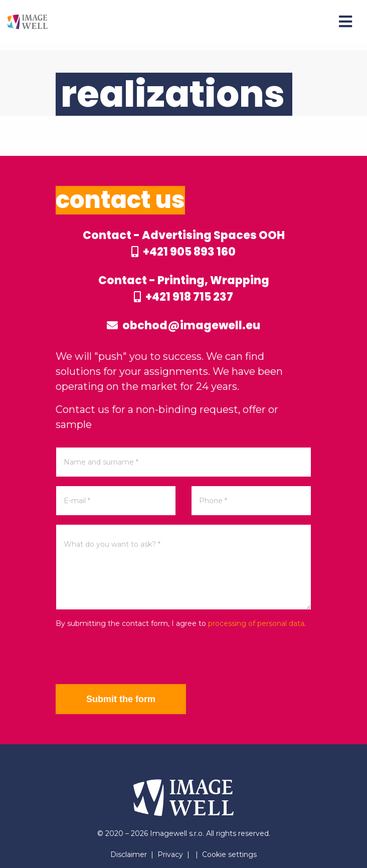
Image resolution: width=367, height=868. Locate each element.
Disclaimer (129, 854)
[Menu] (345, 22)
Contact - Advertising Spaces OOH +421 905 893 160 (184, 244)
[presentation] (132, 657)
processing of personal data (256, 623)
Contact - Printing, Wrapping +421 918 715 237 (184, 289)
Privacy (170, 854)
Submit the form (121, 699)
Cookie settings (229, 854)
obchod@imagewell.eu (183, 325)
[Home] (28, 21)
